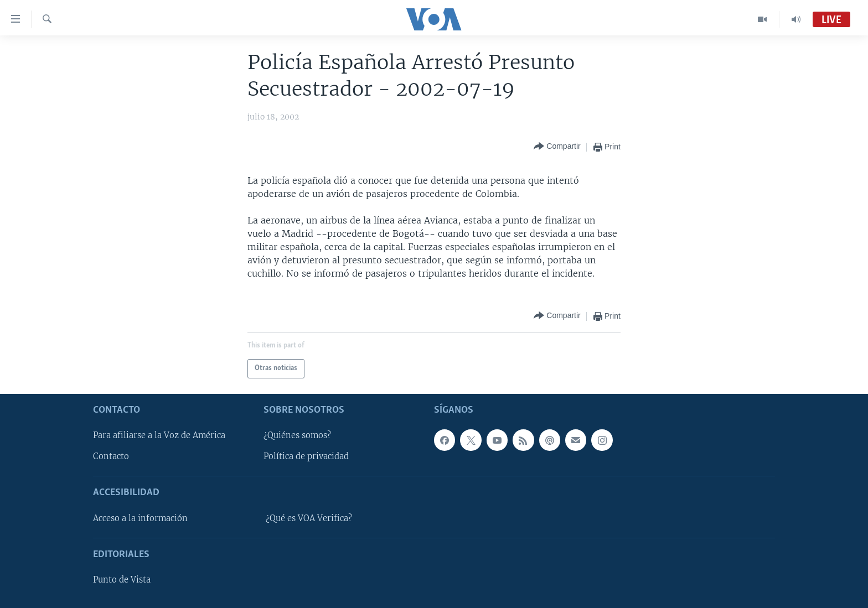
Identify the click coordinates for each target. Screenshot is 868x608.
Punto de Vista (122, 580)
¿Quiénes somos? (297, 435)
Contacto (111, 456)
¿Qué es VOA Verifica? (309, 518)
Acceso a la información (140, 518)
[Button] (557, 147)
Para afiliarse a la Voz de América (159, 435)
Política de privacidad (306, 456)
